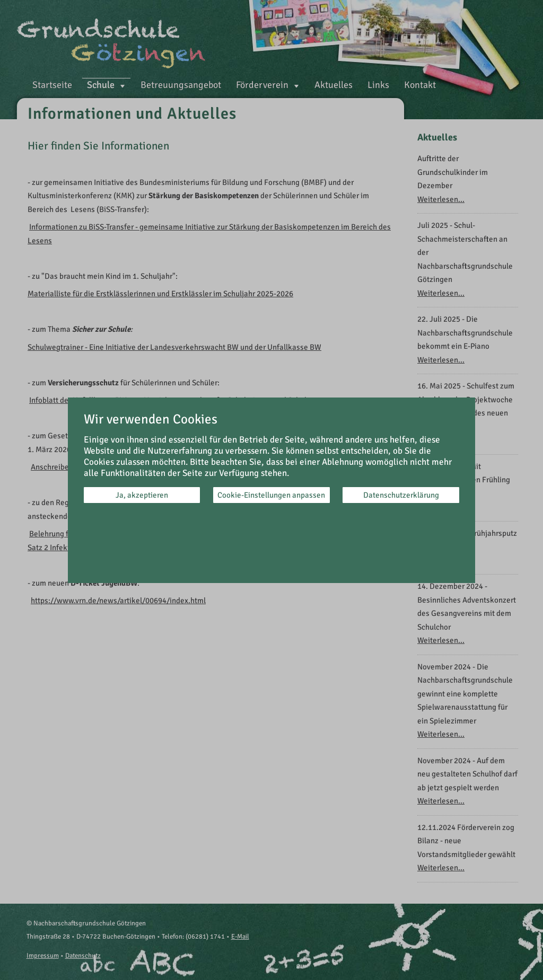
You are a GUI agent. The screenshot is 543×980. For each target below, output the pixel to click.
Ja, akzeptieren (142, 495)
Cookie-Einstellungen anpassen (271, 495)
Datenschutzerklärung (401, 495)
